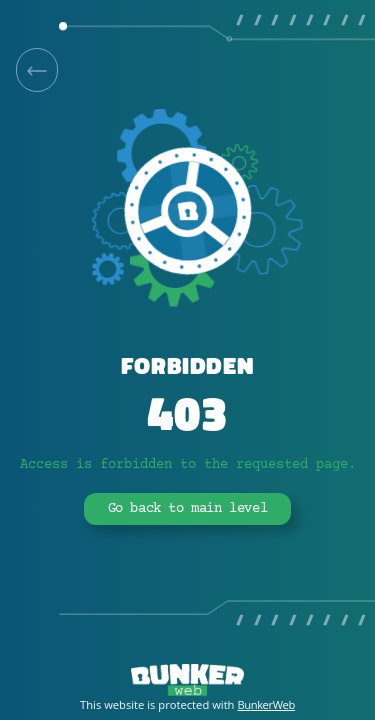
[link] (37, 70)
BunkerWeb (266, 704)
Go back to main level (188, 509)
